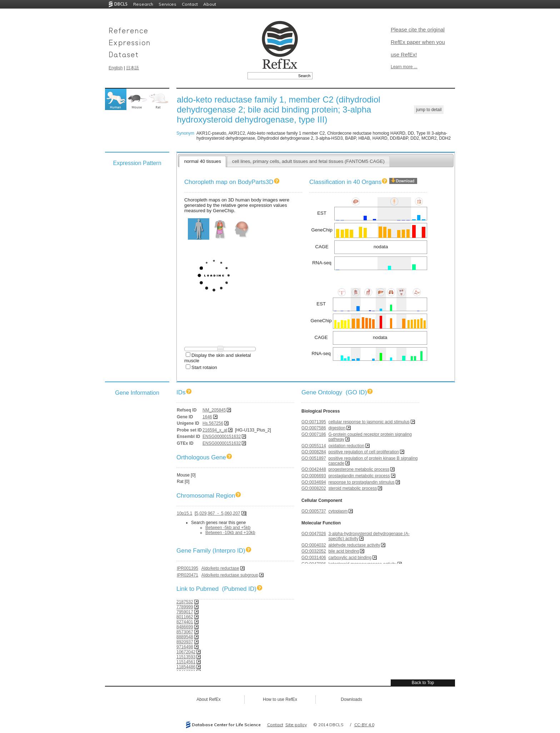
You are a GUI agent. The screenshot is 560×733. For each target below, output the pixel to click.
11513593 (186, 657)
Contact (190, 4)
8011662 (185, 617)
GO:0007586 (314, 428)
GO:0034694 (314, 482)
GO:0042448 (314, 469)
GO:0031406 (314, 558)
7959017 (185, 612)
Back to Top (423, 683)
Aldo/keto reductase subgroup (230, 575)
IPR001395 (187, 568)
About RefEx (208, 699)
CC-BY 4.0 (364, 725)
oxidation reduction (346, 446)
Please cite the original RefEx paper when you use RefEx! (418, 42)
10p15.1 (184, 513)
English (116, 68)
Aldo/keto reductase (220, 568)
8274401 (185, 622)
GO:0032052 (314, 551)
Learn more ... (404, 67)
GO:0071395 (314, 422)
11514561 (186, 662)
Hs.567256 (213, 423)
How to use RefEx (280, 699)
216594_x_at (215, 430)
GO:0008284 (314, 452)
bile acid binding (344, 551)
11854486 (186, 667)
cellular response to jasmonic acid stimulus (369, 422)
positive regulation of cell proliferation (363, 452)
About (210, 4)
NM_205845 (214, 410)
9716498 (185, 647)
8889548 (185, 637)
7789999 (185, 607)
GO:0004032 (314, 545)
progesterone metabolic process (359, 469)
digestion (337, 428)
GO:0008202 (314, 488)
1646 (207, 417)
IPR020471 (187, 575)
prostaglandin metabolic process (359, 476)
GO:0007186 (314, 434)
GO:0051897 (314, 458)
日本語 (132, 68)
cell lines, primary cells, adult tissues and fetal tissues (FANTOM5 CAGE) (308, 161)
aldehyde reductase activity (354, 545)
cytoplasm (338, 511)
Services (167, 4)
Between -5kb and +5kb (228, 528)
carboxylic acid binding (350, 558)
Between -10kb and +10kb (230, 533)
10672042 (186, 652)
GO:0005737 (314, 511)
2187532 (185, 602)
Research (143, 4)
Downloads (351, 699)
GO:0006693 (314, 476)
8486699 (185, 627)
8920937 (185, 642)
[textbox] (272, 76)
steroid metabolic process (352, 488)
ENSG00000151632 (222, 437)
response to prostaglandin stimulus (361, 482)
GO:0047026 (314, 534)
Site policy (296, 725)
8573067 (185, 632)
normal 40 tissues (202, 161)
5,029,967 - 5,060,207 (218, 513)
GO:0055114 (314, 446)
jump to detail (429, 110)
